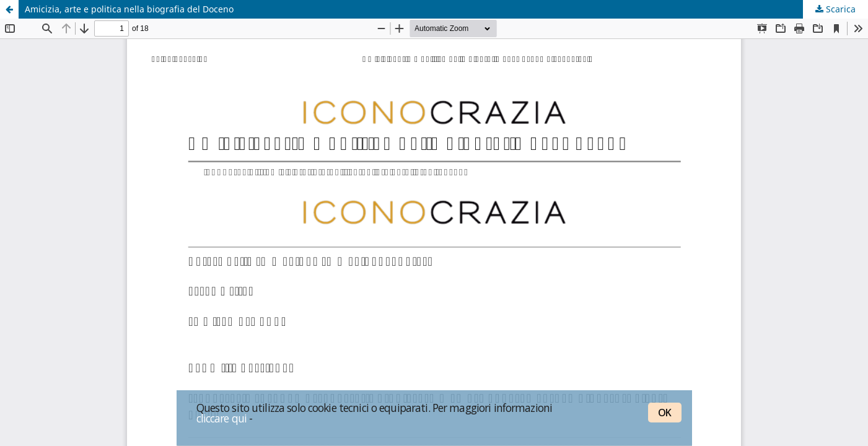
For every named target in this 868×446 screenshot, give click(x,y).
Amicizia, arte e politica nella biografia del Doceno (129, 9)
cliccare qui (222, 418)
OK (664, 413)
